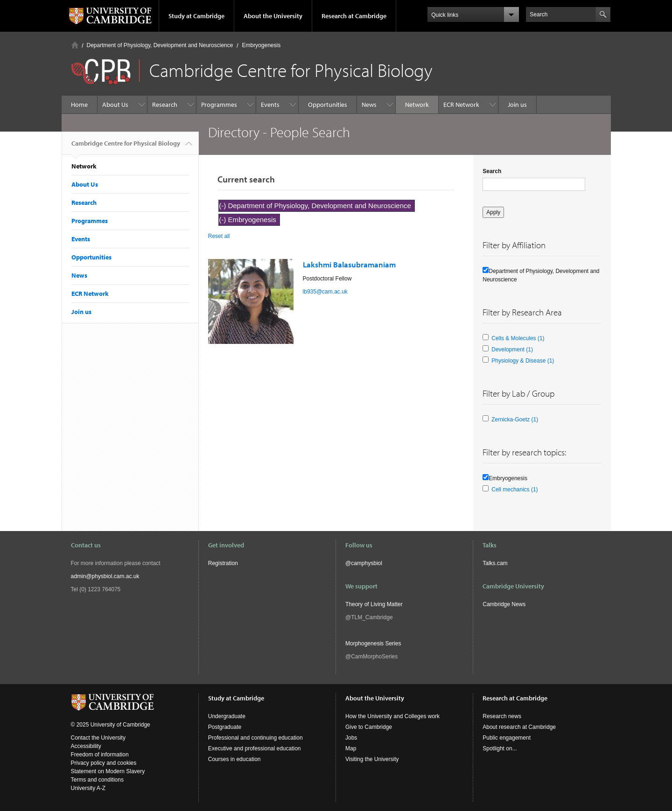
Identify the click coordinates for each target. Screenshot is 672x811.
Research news (502, 716)
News (369, 105)
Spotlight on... (500, 748)
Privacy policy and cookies (104, 763)
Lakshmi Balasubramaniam (349, 264)
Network (417, 105)
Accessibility (86, 746)
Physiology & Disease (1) (523, 361)
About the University (273, 16)
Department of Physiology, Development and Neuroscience (160, 45)
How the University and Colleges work (392, 716)
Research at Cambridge (354, 16)
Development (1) (512, 350)
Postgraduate (225, 727)
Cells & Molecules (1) (518, 338)
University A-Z (88, 788)
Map (351, 748)
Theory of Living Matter (374, 604)
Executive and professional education (255, 748)
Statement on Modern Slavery (108, 771)
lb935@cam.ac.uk (325, 292)
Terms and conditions (97, 780)
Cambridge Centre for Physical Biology (126, 147)
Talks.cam (495, 563)
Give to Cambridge (369, 727)
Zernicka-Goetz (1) (515, 419)
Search (492, 171)
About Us (115, 105)
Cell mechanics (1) (514, 489)
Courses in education (234, 759)
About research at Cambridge (519, 727)
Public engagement (507, 738)
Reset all (219, 236)
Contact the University (98, 738)
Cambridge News (504, 604)
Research (165, 105)
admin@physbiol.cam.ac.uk (105, 576)
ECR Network (461, 105)
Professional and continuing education (255, 738)
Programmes (219, 105)
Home (75, 45)
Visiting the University (372, 759)
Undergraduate (227, 716)
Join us (517, 105)
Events (270, 105)
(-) (223, 206)
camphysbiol (367, 563)
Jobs (351, 738)
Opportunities (328, 105)
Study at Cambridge (196, 16)
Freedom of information (100, 755)
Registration (223, 563)
